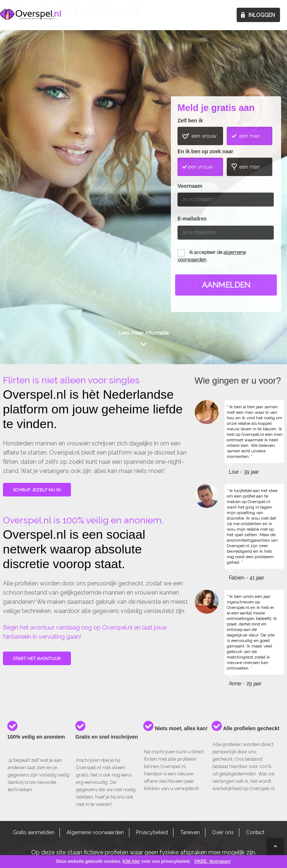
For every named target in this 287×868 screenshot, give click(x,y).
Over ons (223, 832)
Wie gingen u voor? (31, 163)
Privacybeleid (152, 832)
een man (250, 136)
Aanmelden (226, 285)
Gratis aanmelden (34, 832)
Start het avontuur (37, 659)
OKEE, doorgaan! (213, 861)
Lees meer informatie (143, 333)
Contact (255, 832)
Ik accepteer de (212, 256)
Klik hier (131, 861)
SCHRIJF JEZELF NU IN (37, 490)
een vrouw (204, 136)
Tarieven (190, 832)
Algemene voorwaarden (95, 832)
